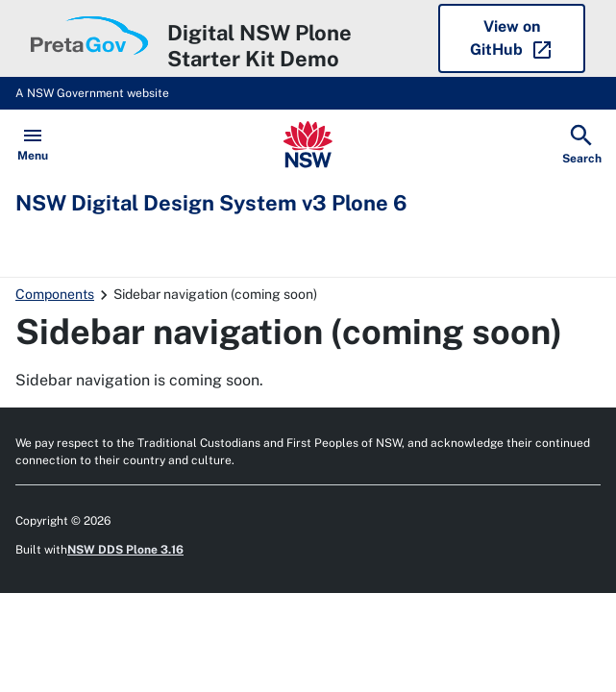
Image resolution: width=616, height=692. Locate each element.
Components (55, 294)
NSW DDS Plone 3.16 (125, 550)
